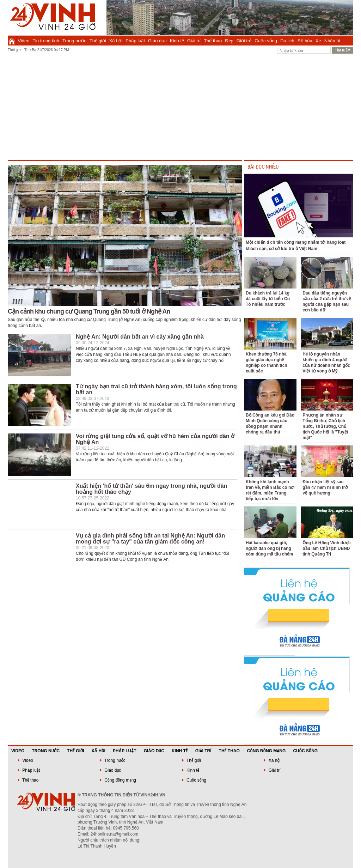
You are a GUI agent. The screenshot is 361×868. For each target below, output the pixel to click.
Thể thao (213, 41)
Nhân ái (332, 41)
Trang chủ (12, 41)
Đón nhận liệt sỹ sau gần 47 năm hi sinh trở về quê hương (325, 487)
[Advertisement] (180, 107)
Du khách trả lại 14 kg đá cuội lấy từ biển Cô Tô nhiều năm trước (268, 299)
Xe (318, 41)
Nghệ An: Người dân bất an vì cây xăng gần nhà (140, 337)
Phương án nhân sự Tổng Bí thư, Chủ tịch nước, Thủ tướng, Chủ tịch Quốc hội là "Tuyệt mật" (325, 426)
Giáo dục (157, 41)
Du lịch (287, 41)
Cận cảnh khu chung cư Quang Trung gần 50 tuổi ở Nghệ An (89, 311)
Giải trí (194, 41)
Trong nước (74, 41)
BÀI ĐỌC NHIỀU (263, 167)
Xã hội (116, 41)
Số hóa (305, 41)
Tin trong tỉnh (46, 41)
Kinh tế (177, 41)
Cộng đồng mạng (267, 751)
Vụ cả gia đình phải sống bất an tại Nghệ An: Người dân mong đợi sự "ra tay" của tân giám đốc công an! (150, 539)
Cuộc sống (266, 41)
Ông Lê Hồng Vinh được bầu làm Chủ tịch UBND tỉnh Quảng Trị (326, 548)
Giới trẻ (244, 41)
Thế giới (98, 41)
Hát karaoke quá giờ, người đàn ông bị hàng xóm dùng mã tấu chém (269, 548)
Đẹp (229, 41)
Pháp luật (135, 41)
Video (24, 41)
